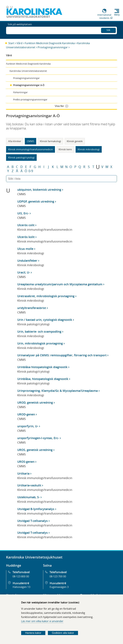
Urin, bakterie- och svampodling (39, 332)
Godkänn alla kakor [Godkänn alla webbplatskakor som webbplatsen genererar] (63, 633)
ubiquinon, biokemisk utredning (39, 190)
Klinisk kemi (65, 149)
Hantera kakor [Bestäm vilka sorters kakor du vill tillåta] (33, 633)
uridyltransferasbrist (32, 308)
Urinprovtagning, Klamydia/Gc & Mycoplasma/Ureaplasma (57, 391)
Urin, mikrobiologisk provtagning (40, 343)
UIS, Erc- (23, 213)
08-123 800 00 (21, 576)
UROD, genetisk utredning (35, 402)
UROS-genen (26, 462)
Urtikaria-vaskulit (29, 485)
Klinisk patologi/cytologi (21, 157)
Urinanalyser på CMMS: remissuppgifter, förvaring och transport (62, 355)
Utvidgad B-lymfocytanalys (36, 509)
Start (11, 43)
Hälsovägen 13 (21, 587)
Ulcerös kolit (26, 237)
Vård (20, 43)
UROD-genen (26, 414)
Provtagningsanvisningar (53, 47)
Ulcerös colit (26, 225)
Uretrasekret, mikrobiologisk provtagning (46, 296)
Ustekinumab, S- (29, 497)
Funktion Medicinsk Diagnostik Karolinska (50, 43)
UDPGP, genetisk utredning (36, 201)
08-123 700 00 (58, 576)
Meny (117, 15)
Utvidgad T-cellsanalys (33, 521)
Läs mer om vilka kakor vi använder (42, 621)
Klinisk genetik (75, 141)
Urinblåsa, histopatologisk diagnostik (43, 379)
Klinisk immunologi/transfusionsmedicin (31, 149)
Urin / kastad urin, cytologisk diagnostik (45, 320)
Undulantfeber (27, 261)
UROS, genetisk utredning (35, 450)
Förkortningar (20, 92)
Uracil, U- (24, 272)
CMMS (31, 141)
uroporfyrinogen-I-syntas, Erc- (38, 438)
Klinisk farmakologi (50, 141)
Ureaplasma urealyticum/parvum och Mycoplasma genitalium (60, 284)
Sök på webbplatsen (20, 30)
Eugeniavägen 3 (59, 587)
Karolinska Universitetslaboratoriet (28, 71)
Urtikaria (23, 473)
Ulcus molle (25, 249)
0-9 (31, 171)
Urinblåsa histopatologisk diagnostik (42, 367)
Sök (108, 29)
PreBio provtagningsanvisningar (30, 100)
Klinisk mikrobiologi (89, 149)
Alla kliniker (15, 141)
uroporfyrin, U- (28, 426)
